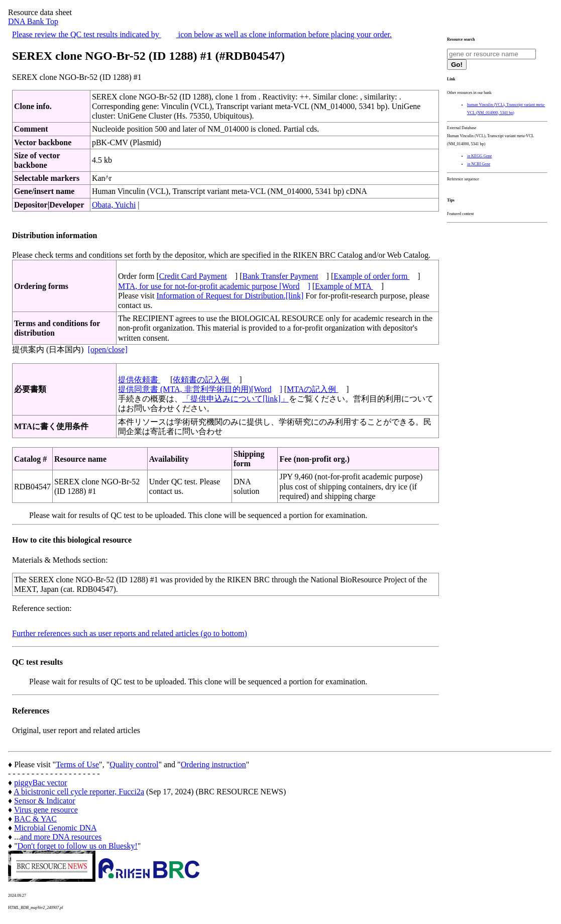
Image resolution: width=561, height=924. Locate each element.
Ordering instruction (213, 764)
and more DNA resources (61, 837)
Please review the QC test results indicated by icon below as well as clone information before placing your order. (202, 34)
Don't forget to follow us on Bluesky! (78, 846)
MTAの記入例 (312, 389)
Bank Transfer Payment (280, 276)
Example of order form (371, 276)
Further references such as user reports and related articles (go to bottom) (130, 633)
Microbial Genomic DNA (55, 828)
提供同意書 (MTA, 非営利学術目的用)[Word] (200, 389)
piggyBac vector (40, 783)
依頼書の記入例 (202, 380)
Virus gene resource (46, 810)
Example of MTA (344, 286)
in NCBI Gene (479, 164)
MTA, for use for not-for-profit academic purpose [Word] (214, 286)
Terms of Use (77, 764)
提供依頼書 (139, 380)
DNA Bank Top (33, 21)
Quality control (134, 764)
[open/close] (108, 349)
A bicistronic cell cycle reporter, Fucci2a (79, 792)
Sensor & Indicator (45, 801)
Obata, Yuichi (114, 205)
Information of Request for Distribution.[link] (230, 296)
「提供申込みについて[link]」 (236, 399)
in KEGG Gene (479, 156)
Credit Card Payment (193, 276)
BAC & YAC (35, 819)
